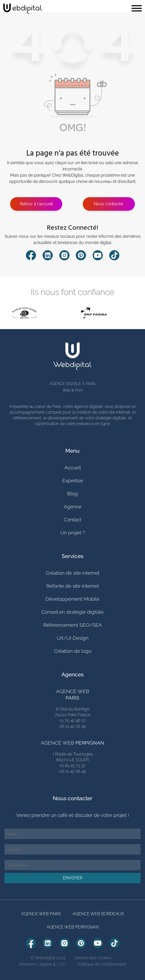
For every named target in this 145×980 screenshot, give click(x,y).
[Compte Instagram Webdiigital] (64, 255)
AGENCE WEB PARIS (41, 914)
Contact (72, 520)
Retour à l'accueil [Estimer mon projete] (36, 204)
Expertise (73, 481)
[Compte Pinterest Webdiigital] (81, 255)
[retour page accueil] (23, 9)
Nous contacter (109, 204)
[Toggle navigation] (137, 9)
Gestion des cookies (93, 958)
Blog (72, 494)
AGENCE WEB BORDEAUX (98, 914)
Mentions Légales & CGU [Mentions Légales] (42, 964)
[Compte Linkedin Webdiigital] (48, 255)
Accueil (73, 467)
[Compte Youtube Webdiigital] (98, 255)
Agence (73, 507)
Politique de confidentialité (102, 964)
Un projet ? (73, 533)
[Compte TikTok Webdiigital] (114, 255)
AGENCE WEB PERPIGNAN (73, 927)
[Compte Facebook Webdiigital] (31, 255)
